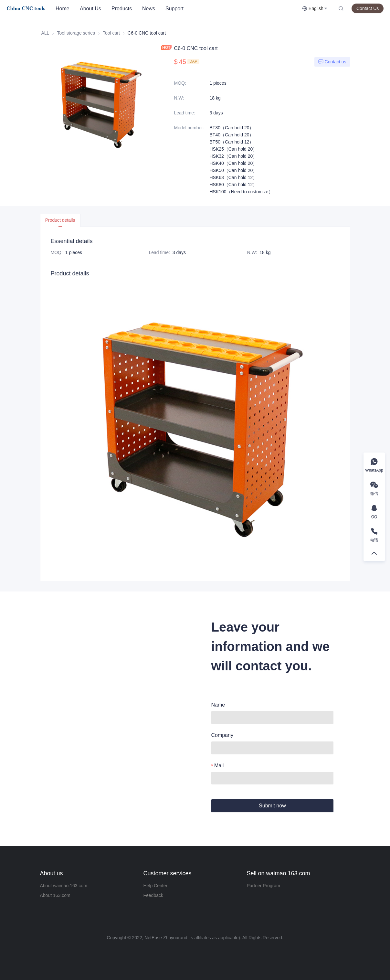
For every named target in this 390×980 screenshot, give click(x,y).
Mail (219, 766)
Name (218, 705)
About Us (90, 9)
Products (122, 9)
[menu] (176, 9)
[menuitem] (63, 9)
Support (174, 9)
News (149, 9)
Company (222, 735)
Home (63, 9)
